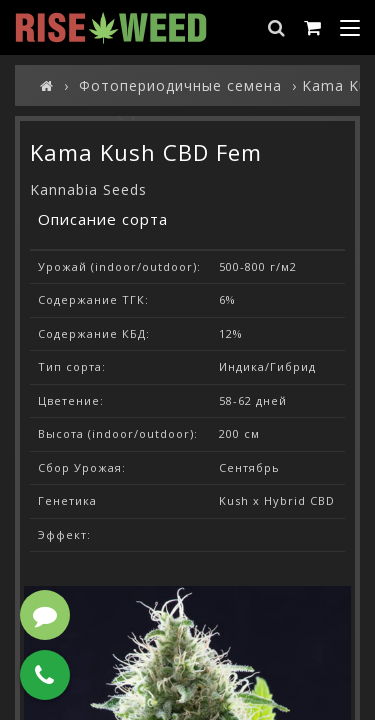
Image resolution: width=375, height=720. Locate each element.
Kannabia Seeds (88, 189)
